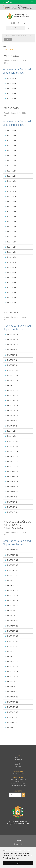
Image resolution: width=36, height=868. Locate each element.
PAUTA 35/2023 (11, 555)
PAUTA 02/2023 (11, 722)
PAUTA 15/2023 (11, 656)
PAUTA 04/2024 (11, 497)
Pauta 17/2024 (11, 431)
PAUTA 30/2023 (11, 580)
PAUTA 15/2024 (11, 441)
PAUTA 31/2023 (11, 575)
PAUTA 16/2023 (11, 651)
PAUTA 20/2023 (11, 631)
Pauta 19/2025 (11, 211)
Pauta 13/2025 (11, 242)
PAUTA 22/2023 (11, 621)
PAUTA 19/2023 (11, 636)
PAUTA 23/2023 (11, 616)
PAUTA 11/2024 (11, 461)
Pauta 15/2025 (11, 232)
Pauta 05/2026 (11, 78)
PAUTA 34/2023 (11, 560)
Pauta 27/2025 (11, 171)
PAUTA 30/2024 (11, 365)
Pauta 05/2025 (11, 282)
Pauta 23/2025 (11, 191)
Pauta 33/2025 (11, 141)
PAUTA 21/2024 (11, 411)
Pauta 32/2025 (11, 146)
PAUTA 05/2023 (11, 707)
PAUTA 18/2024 (11, 426)
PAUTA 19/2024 (11, 421)
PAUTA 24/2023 (11, 611)
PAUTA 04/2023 (11, 712)
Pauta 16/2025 (11, 227)
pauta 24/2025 (11, 186)
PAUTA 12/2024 (11, 456)
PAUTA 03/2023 (11, 717)
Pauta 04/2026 (11, 83)
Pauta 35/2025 (11, 130)
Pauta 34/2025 (11, 135)
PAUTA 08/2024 (11, 477)
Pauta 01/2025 (11, 303)
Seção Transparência (27, 36)
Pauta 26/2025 (11, 176)
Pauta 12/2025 (11, 247)
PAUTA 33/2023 (11, 565)
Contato (23, 23)
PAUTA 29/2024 (11, 370)
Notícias (18, 758)
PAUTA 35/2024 (11, 340)
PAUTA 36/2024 (11, 335)
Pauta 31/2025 (11, 151)
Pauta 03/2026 (11, 88)
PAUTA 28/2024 (11, 375)
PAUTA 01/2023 (11, 727)
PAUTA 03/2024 (11, 502)
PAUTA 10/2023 (11, 682)
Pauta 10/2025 (11, 257)
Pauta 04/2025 (11, 288)
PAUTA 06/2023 (11, 702)
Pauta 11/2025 (11, 252)
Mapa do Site (19, 844)
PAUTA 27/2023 (11, 596)
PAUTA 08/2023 (11, 692)
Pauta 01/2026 (11, 99)
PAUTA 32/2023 (11, 570)
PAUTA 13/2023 (11, 666)
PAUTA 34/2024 (11, 345)
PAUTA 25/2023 (11, 606)
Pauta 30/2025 (11, 156)
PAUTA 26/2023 (11, 601)
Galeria (18, 762)
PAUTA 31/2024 (11, 360)
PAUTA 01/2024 (11, 512)
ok (23, 795)
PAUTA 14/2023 (11, 661)
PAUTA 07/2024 (11, 482)
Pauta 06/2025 (11, 277)
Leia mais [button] (16, 858)
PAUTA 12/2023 (11, 672)
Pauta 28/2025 (11, 166)
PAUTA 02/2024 (11, 507)
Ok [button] (18, 863)
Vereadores (18, 760)
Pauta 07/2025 (11, 272)
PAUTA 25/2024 (11, 390)
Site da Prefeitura (18, 773)
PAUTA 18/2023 (11, 641)
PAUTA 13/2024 (11, 451)
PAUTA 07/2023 (11, 697)
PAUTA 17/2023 (11, 646)
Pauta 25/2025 (11, 181)
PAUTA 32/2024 (11, 355)
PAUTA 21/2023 (11, 626)
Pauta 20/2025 (11, 206)
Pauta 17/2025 (11, 222)
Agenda (18, 764)
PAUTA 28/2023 (11, 590)
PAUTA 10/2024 (11, 466)
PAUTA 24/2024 (11, 396)
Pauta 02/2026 (11, 93)
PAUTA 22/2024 (11, 406)
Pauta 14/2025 (11, 237)
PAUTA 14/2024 (11, 446)
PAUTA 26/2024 (11, 385)
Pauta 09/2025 (11, 262)
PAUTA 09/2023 (11, 687)
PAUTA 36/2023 (11, 550)
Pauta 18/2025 (11, 217)
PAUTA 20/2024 (11, 416)
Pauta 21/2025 (11, 201)
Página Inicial (16, 36)
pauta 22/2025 (11, 196)
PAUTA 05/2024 (11, 492)
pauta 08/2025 (11, 267)
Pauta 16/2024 (11, 436)
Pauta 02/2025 (11, 298)
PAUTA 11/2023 (11, 677)
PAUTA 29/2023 (11, 585)
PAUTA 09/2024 (11, 472)
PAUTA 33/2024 (11, 350)
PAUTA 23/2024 (11, 401)
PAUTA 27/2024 (11, 380)
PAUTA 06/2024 (11, 487)
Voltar (8, 39)
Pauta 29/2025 (11, 161)
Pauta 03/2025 (11, 293)
